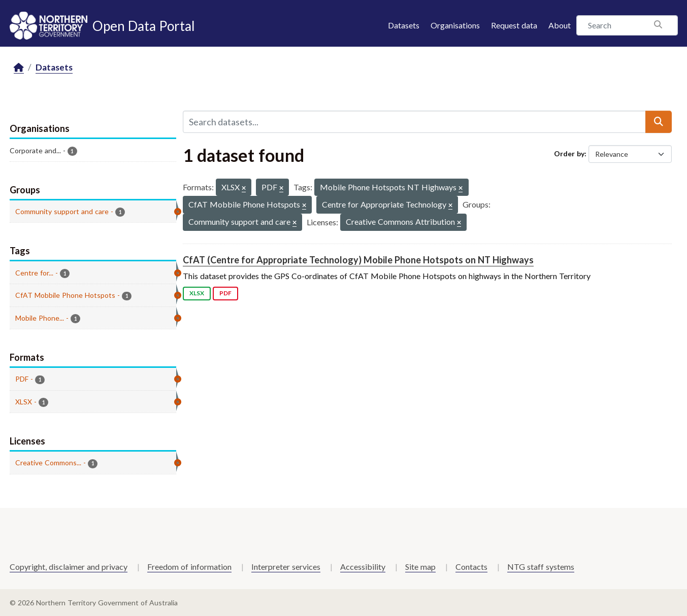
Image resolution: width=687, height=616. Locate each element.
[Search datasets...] (414, 122)
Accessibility (363, 567)
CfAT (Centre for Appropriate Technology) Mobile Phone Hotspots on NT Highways (358, 260)
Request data (514, 25)
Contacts (471, 567)
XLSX (197, 293)
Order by (569, 153)
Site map (420, 567)
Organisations (455, 25)
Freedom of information (189, 567)
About (560, 25)
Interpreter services (286, 567)
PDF (225, 293)
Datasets (404, 25)
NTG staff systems (541, 567)
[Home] (19, 68)
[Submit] (659, 122)
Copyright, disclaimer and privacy (69, 567)
